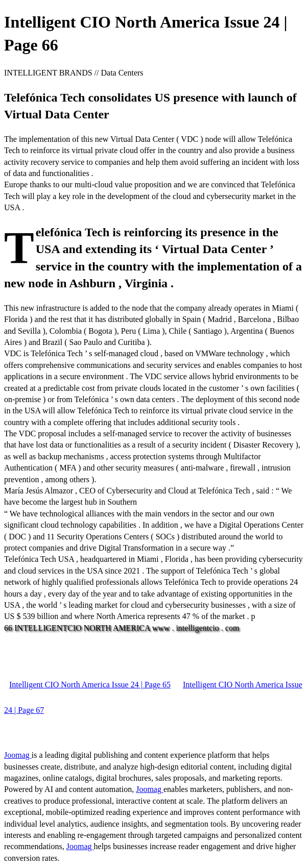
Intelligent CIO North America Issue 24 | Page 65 (90, 685)
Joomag (18, 755)
